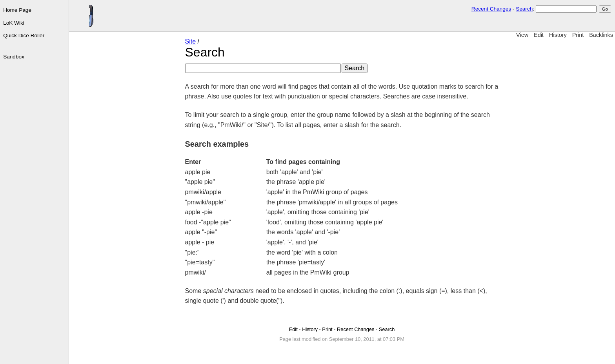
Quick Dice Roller (24, 35)
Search (524, 9)
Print (578, 35)
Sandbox (14, 57)
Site (191, 41)
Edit (539, 35)
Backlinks (601, 35)
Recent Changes (491, 9)
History (558, 35)
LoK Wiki (14, 23)
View (522, 35)
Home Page (17, 10)
